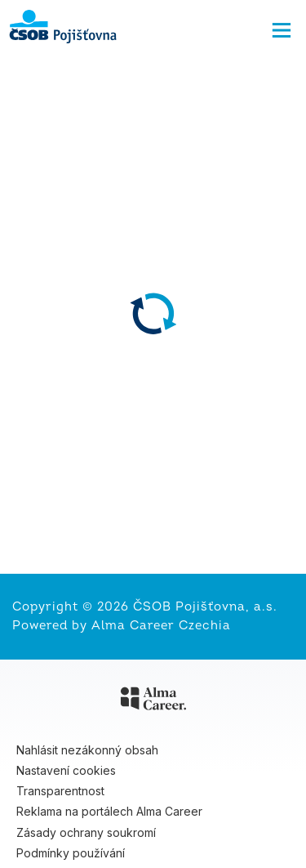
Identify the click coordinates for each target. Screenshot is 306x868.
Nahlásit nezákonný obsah (87, 750)
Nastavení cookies (66, 770)
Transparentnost (60, 791)
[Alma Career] (153, 701)
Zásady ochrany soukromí (86, 832)
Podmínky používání (71, 853)
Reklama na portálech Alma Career (109, 811)
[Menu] (282, 26)
